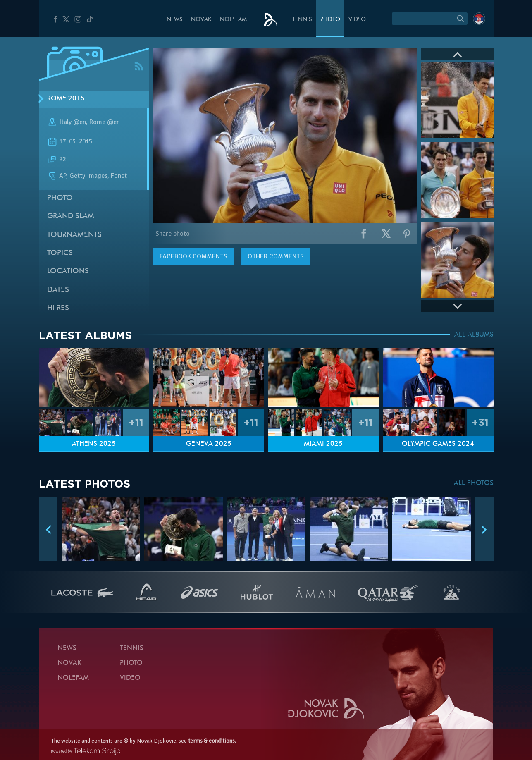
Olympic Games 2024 (438, 444)
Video (357, 20)
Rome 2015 (66, 99)
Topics (60, 253)
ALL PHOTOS (474, 483)
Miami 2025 (323, 444)
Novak (201, 20)
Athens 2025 (94, 444)
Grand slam (71, 216)
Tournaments (74, 235)
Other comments (276, 256)
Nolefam (233, 20)
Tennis (302, 20)
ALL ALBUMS (474, 335)
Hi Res (58, 308)
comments (193, 256)
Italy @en (73, 122)
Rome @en (105, 122)
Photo (330, 20)
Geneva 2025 (209, 444)
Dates (58, 290)
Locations (68, 271)
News (175, 20)
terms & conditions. (212, 741)
